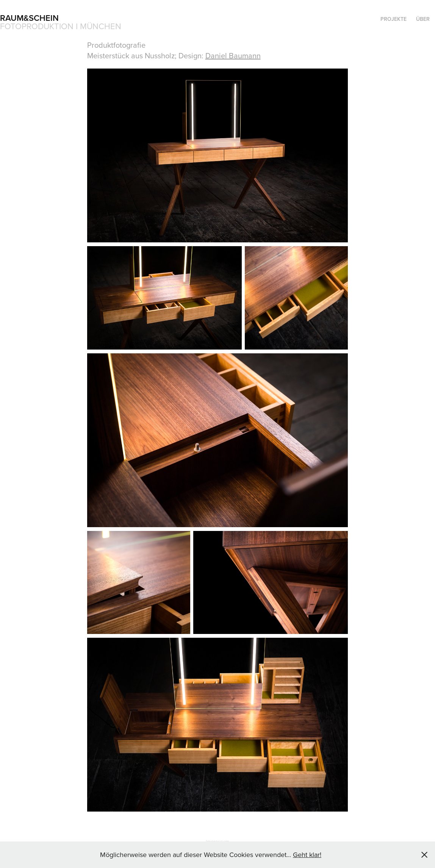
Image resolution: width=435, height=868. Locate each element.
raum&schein (29, 18)
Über (423, 19)
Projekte (394, 19)
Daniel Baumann (233, 55)
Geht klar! (307, 855)
